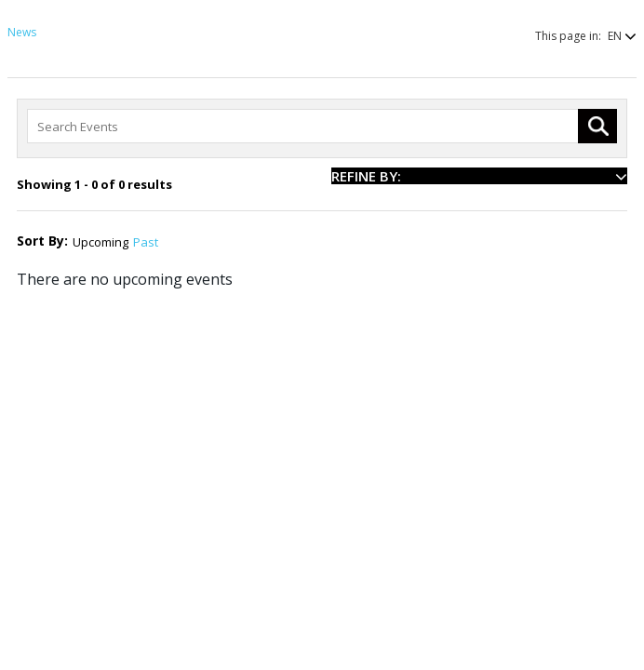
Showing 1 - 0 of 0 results (94, 184)
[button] (613, 36)
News (22, 32)
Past (146, 242)
